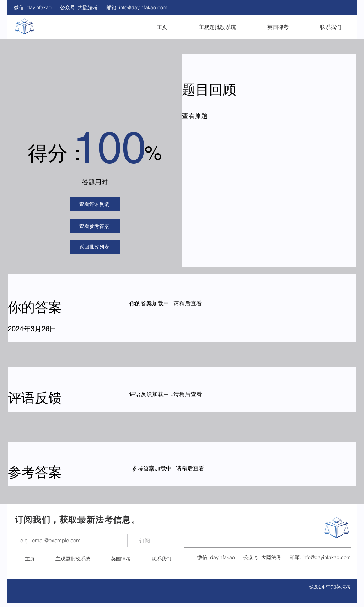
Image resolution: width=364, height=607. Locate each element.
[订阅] (145, 541)
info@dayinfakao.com (143, 7)
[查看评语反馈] (95, 204)
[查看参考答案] (95, 226)
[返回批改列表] (95, 247)
